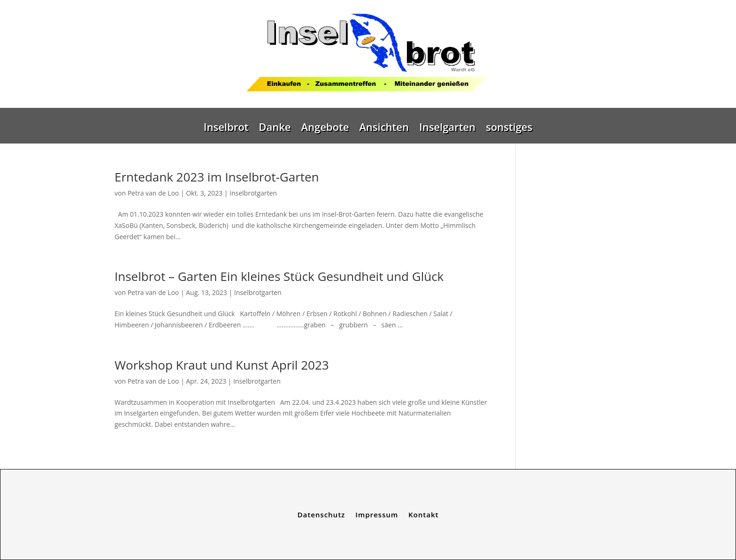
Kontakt (423, 514)
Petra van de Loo (153, 193)
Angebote (325, 129)
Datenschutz (322, 514)
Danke (275, 129)
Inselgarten (447, 129)
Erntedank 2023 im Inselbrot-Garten (217, 177)
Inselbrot (226, 129)
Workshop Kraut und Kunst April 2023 (222, 365)
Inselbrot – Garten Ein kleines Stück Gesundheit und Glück (279, 276)
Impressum (377, 514)
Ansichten (384, 129)
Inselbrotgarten (253, 193)
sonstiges (509, 129)
